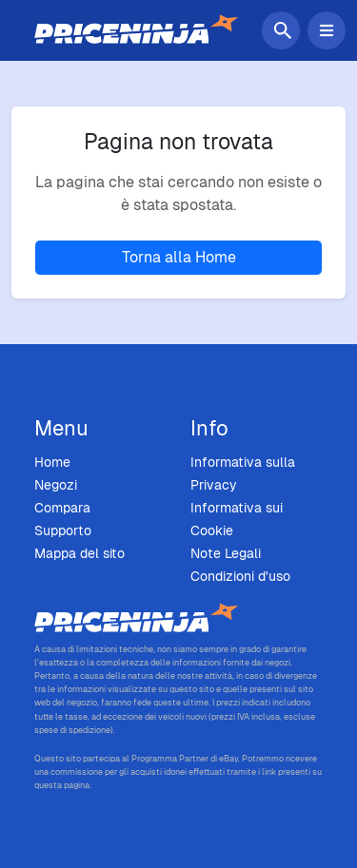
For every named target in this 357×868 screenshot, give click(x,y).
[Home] (136, 30)
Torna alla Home (179, 257)
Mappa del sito (79, 553)
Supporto (63, 530)
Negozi (56, 485)
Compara (62, 508)
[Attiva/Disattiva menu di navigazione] (327, 30)
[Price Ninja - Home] (178, 619)
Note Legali (226, 553)
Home (52, 462)
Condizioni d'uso (240, 576)
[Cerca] (285, 30)
